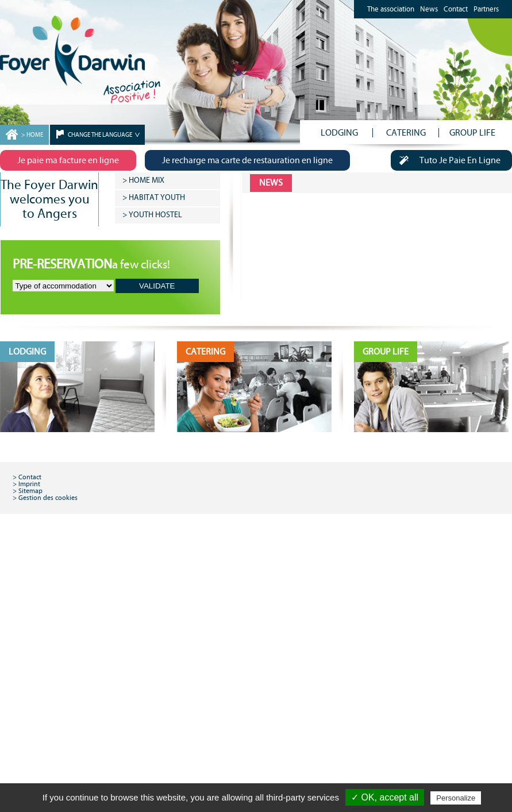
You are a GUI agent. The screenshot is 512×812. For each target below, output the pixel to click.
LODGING (339, 133)
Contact (456, 9)
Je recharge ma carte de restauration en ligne (252, 160)
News (429, 9)
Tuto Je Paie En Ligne (446, 160)
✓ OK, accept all (385, 797)
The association (391, 9)
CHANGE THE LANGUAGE (101, 135)
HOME (35, 135)
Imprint (29, 484)
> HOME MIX (143, 180)
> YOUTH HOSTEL (152, 215)
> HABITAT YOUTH (154, 198)
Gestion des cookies (48, 498)
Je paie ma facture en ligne (70, 160)
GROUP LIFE (472, 133)
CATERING (406, 133)
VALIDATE (157, 286)
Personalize (456, 798)
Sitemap (30, 491)
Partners (486, 9)
